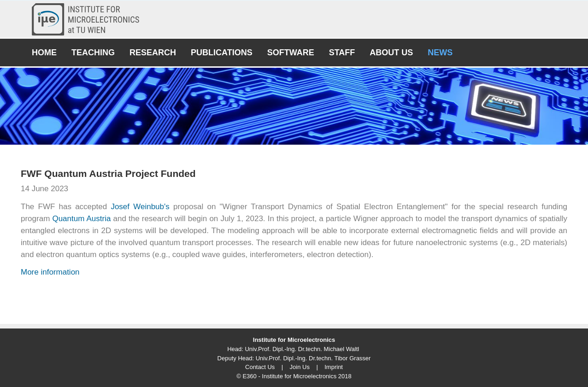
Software (291, 53)
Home (44, 53)
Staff (342, 53)
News (440, 53)
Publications (222, 53)
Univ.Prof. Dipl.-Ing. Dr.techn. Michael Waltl (302, 349)
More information (50, 272)
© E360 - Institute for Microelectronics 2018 (294, 376)
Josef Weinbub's (140, 207)
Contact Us (260, 367)
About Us (391, 53)
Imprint (334, 367)
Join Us (300, 367)
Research (153, 53)
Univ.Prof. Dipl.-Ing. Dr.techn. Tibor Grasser (313, 358)
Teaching (93, 53)
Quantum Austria (81, 219)
